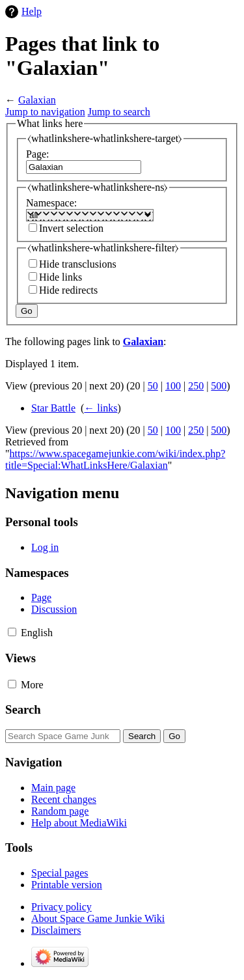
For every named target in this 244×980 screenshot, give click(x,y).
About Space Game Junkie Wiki (98, 918)
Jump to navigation (45, 112)
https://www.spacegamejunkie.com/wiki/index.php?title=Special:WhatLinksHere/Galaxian (115, 459)
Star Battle (53, 408)
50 (153, 386)
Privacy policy (61, 907)
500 (219, 386)
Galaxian (37, 100)
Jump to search (119, 112)
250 (196, 386)
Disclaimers (56, 930)
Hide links (61, 277)
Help (32, 11)
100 (173, 386)
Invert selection (71, 228)
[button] (12, 632)
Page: (38, 154)
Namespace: (51, 203)
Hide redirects (68, 290)
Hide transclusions (78, 264)
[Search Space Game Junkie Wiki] (63, 736)
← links (101, 408)
